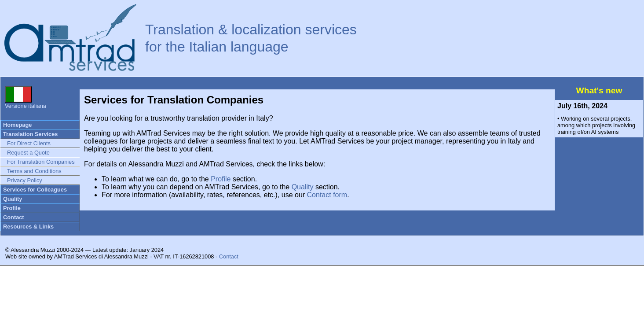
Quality (13, 199)
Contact (14, 217)
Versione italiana (26, 103)
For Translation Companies (41, 162)
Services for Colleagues (35, 190)
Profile (12, 208)
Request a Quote (28, 153)
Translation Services (30, 134)
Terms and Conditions (34, 171)
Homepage (17, 125)
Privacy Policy (25, 180)
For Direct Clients (29, 143)
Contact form (327, 195)
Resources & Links (28, 227)
